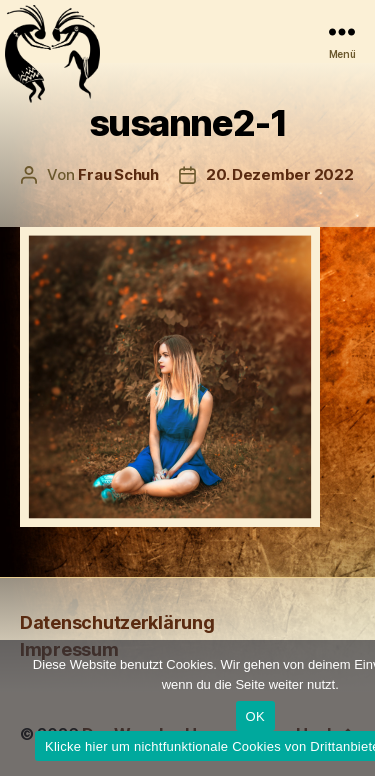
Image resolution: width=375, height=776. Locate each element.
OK (255, 716)
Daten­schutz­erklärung (117, 622)
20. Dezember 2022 (280, 174)
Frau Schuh (118, 174)
